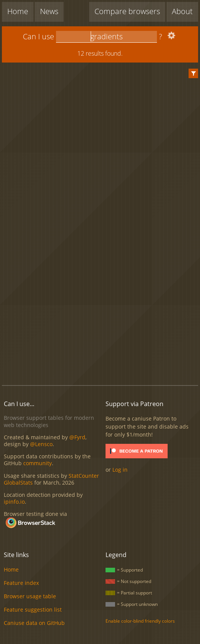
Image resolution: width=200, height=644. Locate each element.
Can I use (38, 36)
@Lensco (41, 444)
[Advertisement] (101, 317)
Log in (120, 470)
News (49, 11)
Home (18, 11)
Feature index (21, 583)
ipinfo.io (14, 502)
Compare (127, 11)
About (182, 11)
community (38, 463)
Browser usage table (30, 596)
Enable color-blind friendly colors (140, 621)
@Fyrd (77, 437)
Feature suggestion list (33, 609)
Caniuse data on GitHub (34, 623)
